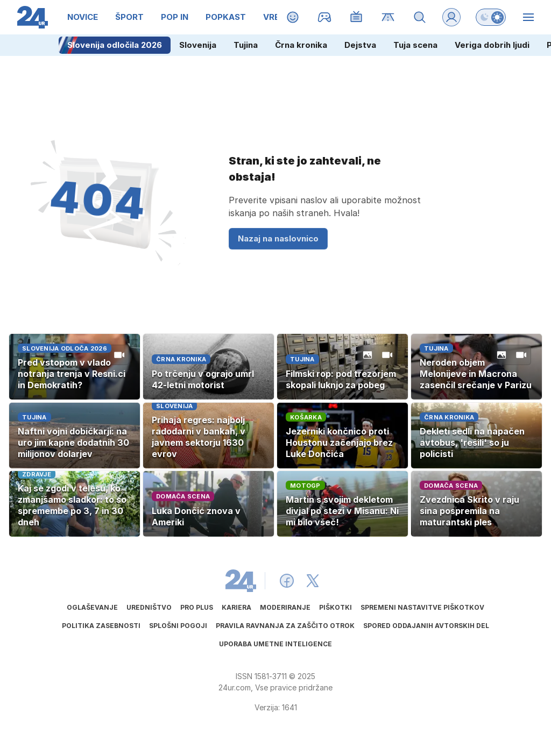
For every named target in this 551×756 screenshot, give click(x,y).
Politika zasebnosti (101, 626)
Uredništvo (149, 607)
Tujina (246, 45)
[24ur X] (313, 581)
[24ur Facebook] (287, 581)
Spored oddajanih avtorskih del (426, 626)
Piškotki (335, 607)
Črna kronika (301, 45)
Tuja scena (415, 45)
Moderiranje (285, 607)
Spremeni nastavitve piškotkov (422, 607)
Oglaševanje (92, 607)
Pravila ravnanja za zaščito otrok (285, 626)
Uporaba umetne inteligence (275, 644)
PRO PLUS (197, 607)
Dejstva (360, 45)
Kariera (236, 607)
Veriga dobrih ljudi (492, 45)
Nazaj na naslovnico (278, 238)
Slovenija (198, 45)
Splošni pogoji (178, 626)
